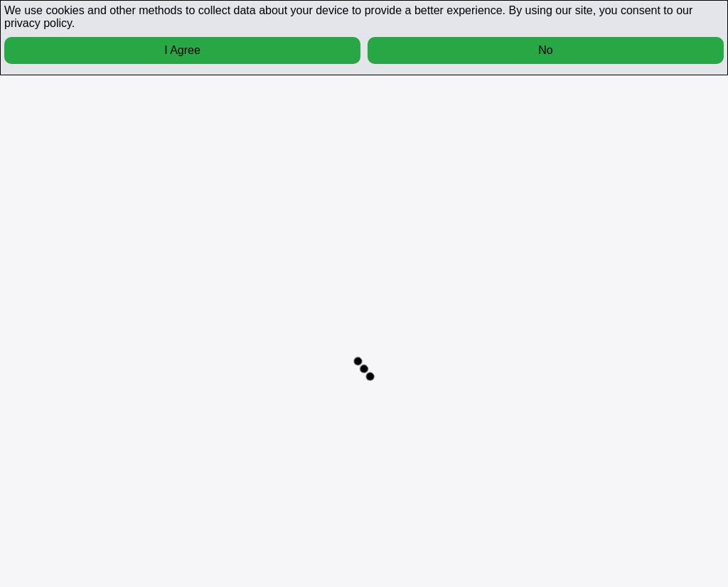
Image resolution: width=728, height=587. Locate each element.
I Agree (182, 50)
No (545, 50)
